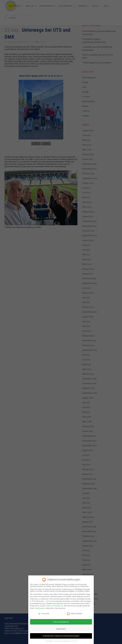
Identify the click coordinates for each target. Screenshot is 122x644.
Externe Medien (75, 614)
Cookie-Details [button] (49, 641)
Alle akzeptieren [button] (61, 622)
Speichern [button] (61, 629)
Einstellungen (40, 608)
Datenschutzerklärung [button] (62, 641)
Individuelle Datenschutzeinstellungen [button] (61, 636)
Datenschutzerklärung (55, 606)
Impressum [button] (74, 641)
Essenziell (44, 614)
